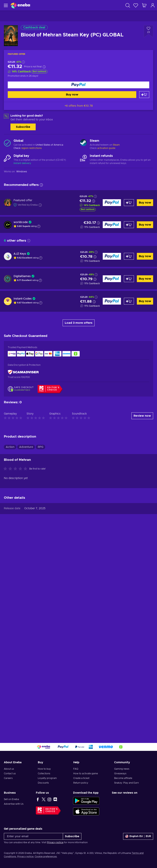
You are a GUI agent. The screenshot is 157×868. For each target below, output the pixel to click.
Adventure (26, 447)
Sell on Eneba (11, 799)
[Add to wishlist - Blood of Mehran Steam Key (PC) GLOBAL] (148, 31)
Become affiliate (123, 778)
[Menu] (5, 5)
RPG (41, 447)
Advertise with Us (14, 804)
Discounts (43, 783)
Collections (44, 774)
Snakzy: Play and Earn (126, 783)
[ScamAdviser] (23, 372)
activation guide (106, 148)
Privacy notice (55, 842)
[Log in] (153, 5)
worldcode (21, 222)
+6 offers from (79, 106)
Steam (116, 145)
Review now (142, 416)
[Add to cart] (144, 95)
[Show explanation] (39, 226)
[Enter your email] (33, 836)
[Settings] (138, 836)
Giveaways (120, 774)
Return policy (81, 783)
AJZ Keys (20, 254)
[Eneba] (20, 5)
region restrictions (31, 148)
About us (9, 769)
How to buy (44, 769)
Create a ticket (81, 778)
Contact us (10, 774)
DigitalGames (22, 276)
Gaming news (122, 769)
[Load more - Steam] (83, 143)
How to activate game (86, 774)
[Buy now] (78, 85)
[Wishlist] (136, 5)
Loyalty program (47, 778)
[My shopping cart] (144, 5)
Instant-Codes (23, 299)
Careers (8, 778)
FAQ (76, 769)
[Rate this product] (16, 469)
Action (10, 447)
